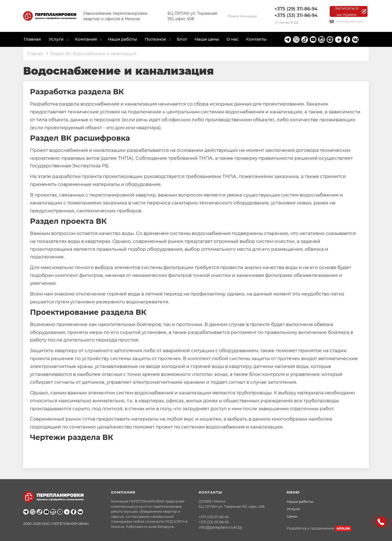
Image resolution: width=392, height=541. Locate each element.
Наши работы (122, 39)
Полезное (155, 39)
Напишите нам (347, 21)
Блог (182, 39)
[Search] (242, 16)
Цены (292, 516)
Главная (32, 39)
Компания (86, 39)
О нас (233, 39)
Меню (293, 492)
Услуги (293, 509)
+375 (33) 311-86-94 (296, 15)
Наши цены (207, 39)
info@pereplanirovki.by (221, 527)
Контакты (256, 39)
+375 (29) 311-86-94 (296, 9)
